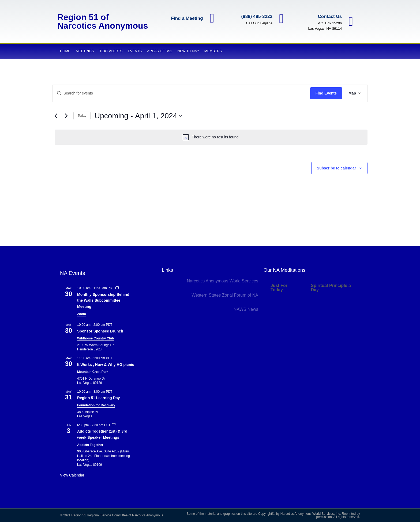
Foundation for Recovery (96, 405)
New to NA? (188, 51)
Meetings (85, 51)
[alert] (211, 137)
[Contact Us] (351, 21)
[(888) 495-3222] (281, 19)
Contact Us (329, 16)
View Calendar (72, 475)
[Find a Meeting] (212, 18)
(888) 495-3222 (256, 16)
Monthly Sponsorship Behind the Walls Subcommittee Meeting (103, 300)
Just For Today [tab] (279, 288)
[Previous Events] (56, 116)
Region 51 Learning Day (98, 398)
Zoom (82, 314)
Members (213, 51)
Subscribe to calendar (336, 168)
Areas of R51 (160, 51)
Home (65, 51)
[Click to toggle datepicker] (138, 116)
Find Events (326, 93)
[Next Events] (66, 116)
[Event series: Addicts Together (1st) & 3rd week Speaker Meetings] (114, 425)
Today (82, 116)
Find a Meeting (186, 19)
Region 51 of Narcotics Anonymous (103, 21)
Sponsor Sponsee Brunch (100, 331)
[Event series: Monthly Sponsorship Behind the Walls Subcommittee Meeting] (117, 288)
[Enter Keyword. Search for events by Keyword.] (181, 93)
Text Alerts (111, 51)
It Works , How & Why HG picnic (106, 365)
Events (135, 51)
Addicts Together (90, 445)
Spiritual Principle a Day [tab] (331, 288)
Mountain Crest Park (93, 372)
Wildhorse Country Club (95, 338)
